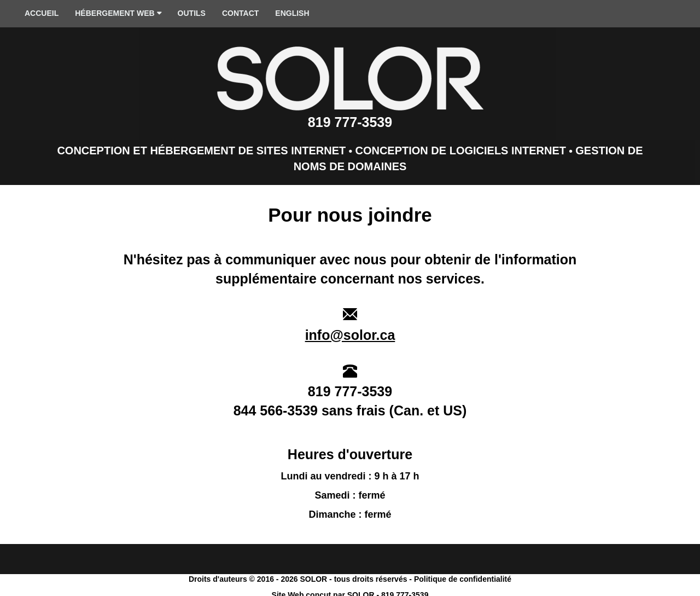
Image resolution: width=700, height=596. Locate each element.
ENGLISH (292, 13)
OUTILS (192, 13)
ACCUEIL (42, 13)
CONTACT (240, 13)
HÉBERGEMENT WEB (118, 14)
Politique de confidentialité (463, 579)
